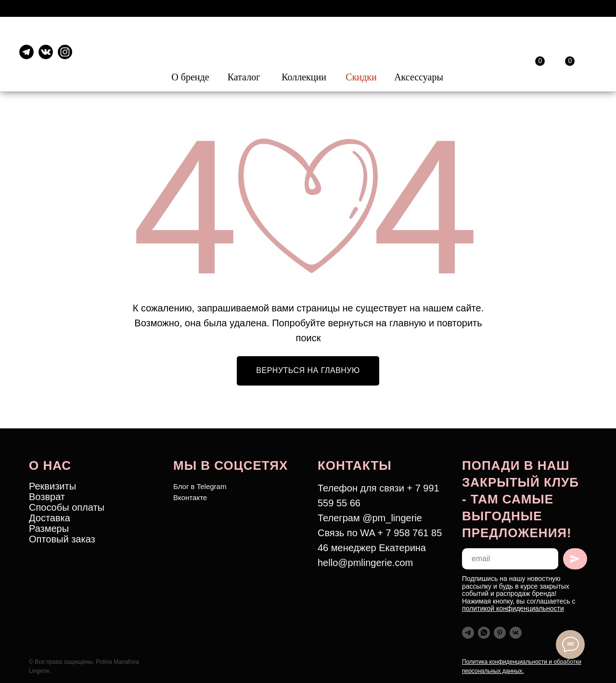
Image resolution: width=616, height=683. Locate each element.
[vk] (516, 633)
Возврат (47, 497)
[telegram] (468, 633)
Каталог (244, 77)
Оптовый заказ (62, 539)
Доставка (50, 518)
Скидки (361, 77)
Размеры (49, 528)
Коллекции (304, 77)
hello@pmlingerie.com (365, 563)
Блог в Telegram (200, 486)
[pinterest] (500, 633)
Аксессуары (419, 77)
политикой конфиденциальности (513, 608)
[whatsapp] (484, 633)
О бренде (190, 77)
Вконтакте (190, 497)
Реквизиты (52, 486)
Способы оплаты (67, 507)
